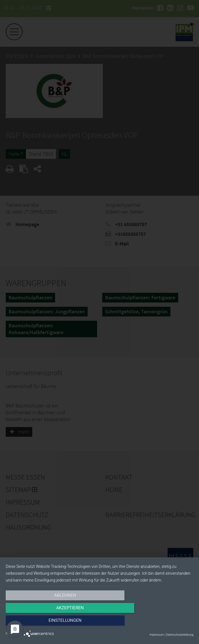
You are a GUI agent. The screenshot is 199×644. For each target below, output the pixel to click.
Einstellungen (165, 623)
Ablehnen (34, 623)
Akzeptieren (99, 623)
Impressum (157, 635)
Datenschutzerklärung (180, 635)
